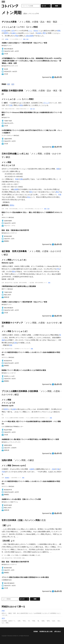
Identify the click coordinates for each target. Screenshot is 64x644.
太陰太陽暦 (29, 36)
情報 (24, 39)
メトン (30, 31)
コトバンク (10, 6)
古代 (13, 31)
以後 (15, 343)
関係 (21, 105)
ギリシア (46, 103)
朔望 (58, 169)
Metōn (36, 31)
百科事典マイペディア (12, 323)
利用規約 (36, 631)
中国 (60, 195)
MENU (3, 2)
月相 (11, 105)
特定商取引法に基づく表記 (46, 631)
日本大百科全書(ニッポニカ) (15, 154)
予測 (3, 472)
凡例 (27, 39)
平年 (58, 269)
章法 (29, 197)
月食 (58, 469)
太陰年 (39, 33)
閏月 (31, 192)
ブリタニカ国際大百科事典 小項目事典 (20, 391)
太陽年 (14, 33)
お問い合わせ (57, 631)
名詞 (13, 84)
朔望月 (6, 409)
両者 (17, 179)
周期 (59, 31)
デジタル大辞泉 (9, 22)
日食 (53, 469)
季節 (17, 36)
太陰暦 (32, 469)
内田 (8, 84)
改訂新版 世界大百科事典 (14, 251)
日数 (21, 179)
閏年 (14, 272)
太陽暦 (16, 189)
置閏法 (12, 205)
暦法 (57, 192)
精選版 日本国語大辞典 (12, 91)
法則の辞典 (7, 460)
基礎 (3, 340)
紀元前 (4, 31)
